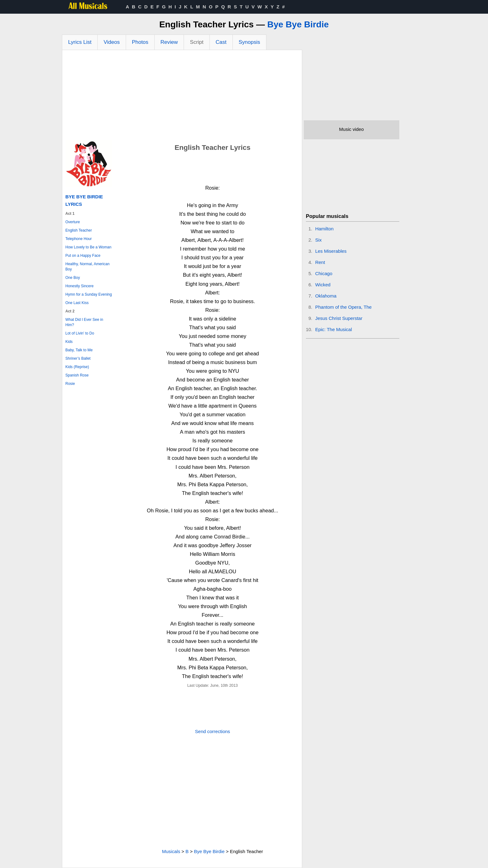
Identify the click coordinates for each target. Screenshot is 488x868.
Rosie (70, 384)
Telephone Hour (79, 239)
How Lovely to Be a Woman (88, 247)
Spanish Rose (77, 375)
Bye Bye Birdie (298, 24)
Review (169, 42)
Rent (320, 262)
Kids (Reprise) (77, 367)
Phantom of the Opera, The (344, 307)
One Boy (73, 278)
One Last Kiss (77, 303)
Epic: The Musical (334, 329)
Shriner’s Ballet (78, 358)
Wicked (323, 285)
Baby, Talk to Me (79, 350)
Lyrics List (80, 42)
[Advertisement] (182, 97)
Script (197, 42)
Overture (73, 222)
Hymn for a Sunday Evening (89, 294)
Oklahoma (326, 296)
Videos (112, 42)
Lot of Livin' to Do (80, 333)
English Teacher (79, 230)
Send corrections (213, 731)
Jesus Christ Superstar (339, 318)
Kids (69, 342)
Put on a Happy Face (83, 256)
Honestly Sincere (80, 286)
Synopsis (249, 42)
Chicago (324, 273)
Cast (221, 42)
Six (319, 240)
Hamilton (324, 229)
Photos (140, 42)
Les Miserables (331, 251)
